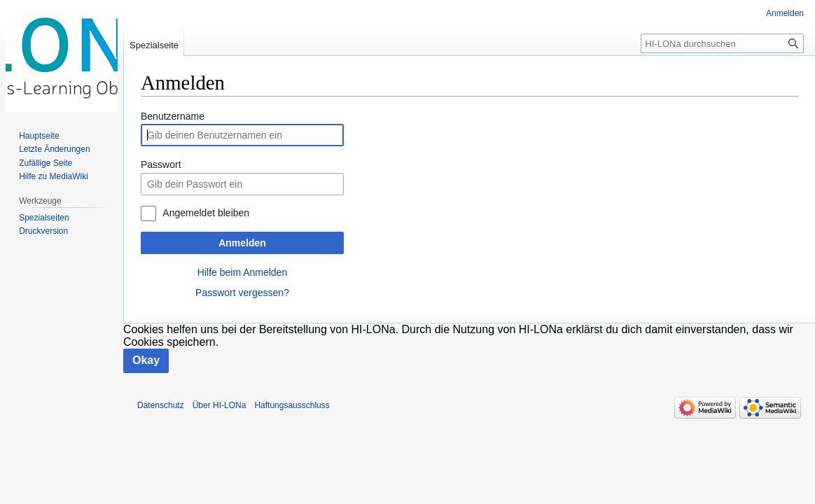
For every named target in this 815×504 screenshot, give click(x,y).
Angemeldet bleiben (206, 213)
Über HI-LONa (220, 405)
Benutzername (173, 116)
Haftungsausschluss (292, 405)
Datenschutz (161, 405)
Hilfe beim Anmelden (242, 272)
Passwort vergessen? (242, 293)
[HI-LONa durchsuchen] (722, 43)
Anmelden (242, 243)
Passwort (161, 164)
